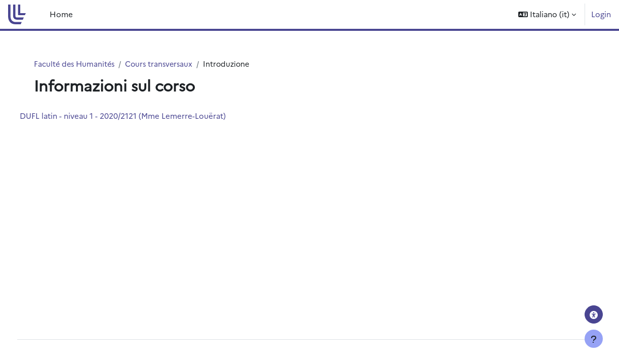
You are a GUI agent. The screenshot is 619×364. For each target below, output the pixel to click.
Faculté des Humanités (78, 64)
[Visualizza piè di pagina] (594, 339)
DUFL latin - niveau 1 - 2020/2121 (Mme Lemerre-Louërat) (141, 116)
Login (601, 14)
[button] (547, 14)
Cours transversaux (165, 64)
